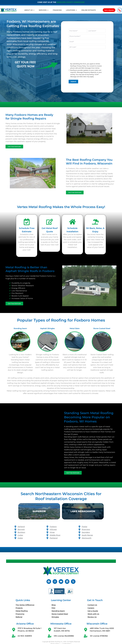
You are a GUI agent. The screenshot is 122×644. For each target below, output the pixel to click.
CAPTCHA (72, 52)
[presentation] (83, 57)
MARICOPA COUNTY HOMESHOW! (71, 2)
